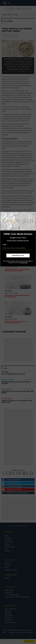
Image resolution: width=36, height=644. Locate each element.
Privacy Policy (24, 263)
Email (5, 245)
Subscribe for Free (18, 255)
